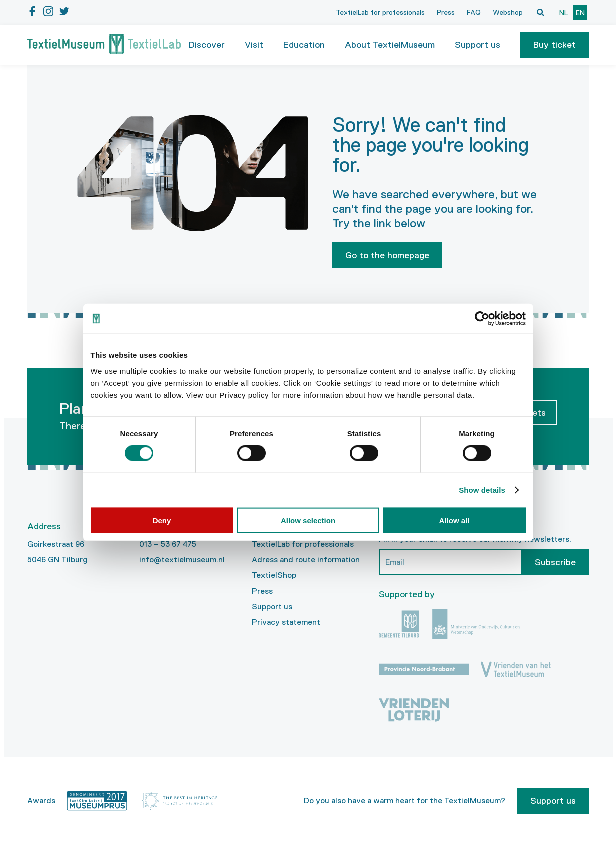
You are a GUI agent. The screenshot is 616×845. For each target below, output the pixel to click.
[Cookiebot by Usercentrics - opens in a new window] (482, 319)
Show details (482, 490)
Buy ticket (554, 45)
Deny (162, 520)
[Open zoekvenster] (540, 12)
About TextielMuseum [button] (390, 45)
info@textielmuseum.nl (182, 560)
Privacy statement (286, 622)
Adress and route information (306, 560)
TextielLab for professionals (380, 12)
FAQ (474, 12)
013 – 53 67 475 (168, 544)
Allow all (454, 520)
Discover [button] (207, 45)
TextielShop (274, 575)
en (580, 13)
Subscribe (555, 562)
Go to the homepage (387, 255)
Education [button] (304, 45)
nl (563, 13)
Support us (272, 607)
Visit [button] (254, 45)
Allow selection (308, 520)
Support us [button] (477, 45)
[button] (554, 45)
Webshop (508, 12)
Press (446, 12)
